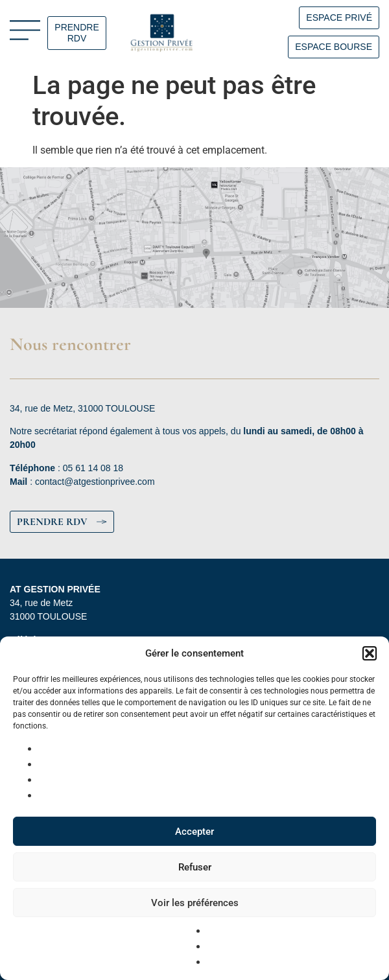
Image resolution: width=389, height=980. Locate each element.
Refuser (195, 867)
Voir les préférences (195, 903)
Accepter (194, 832)
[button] (370, 653)
